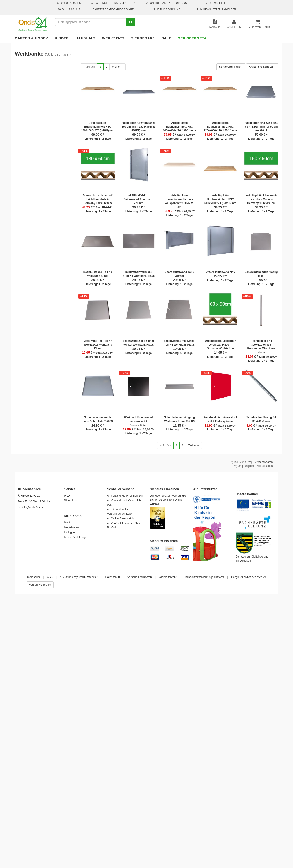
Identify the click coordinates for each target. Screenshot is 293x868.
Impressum (33, 577)
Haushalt (86, 38)
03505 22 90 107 (32, 496)
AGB (50, 577)
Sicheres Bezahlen (164, 541)
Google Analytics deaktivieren (249, 577)
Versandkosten (264, 462)
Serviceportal (194, 38)
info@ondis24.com (33, 507)
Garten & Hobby (32, 38)
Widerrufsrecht (168, 577)
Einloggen (70, 532)
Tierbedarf (143, 38)
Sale (166, 38)
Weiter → (118, 67)
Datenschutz (113, 577)
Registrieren (72, 527)
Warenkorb (71, 501)
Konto (68, 522)
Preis (231, 67)
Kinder (62, 38)
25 (262, 67)
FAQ (67, 496)
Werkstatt (113, 38)
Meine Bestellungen (76, 537)
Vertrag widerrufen (40, 585)
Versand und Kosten (140, 577)
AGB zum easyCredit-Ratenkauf (79, 577)
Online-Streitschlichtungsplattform (204, 577)
